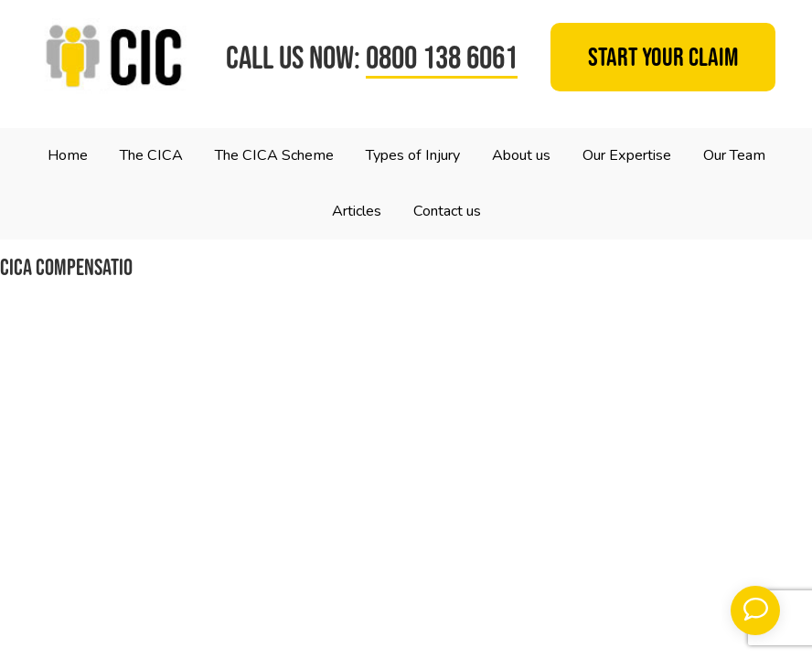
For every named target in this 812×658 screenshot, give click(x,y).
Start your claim (663, 58)
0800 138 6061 (442, 57)
